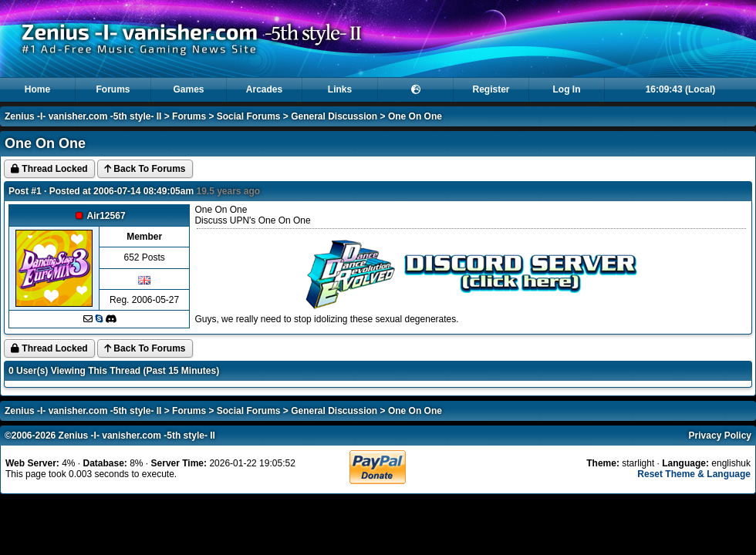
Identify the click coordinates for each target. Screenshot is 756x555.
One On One (415, 116)
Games (188, 89)
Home (37, 89)
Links (340, 89)
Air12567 (106, 216)
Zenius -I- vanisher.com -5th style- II (83, 116)
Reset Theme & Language (694, 474)
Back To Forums (145, 169)
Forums (113, 89)
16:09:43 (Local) (681, 89)
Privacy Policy (720, 436)
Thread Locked (49, 169)
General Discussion (334, 116)
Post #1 (25, 191)
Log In (567, 89)
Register (491, 89)
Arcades (264, 89)
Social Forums (249, 116)
